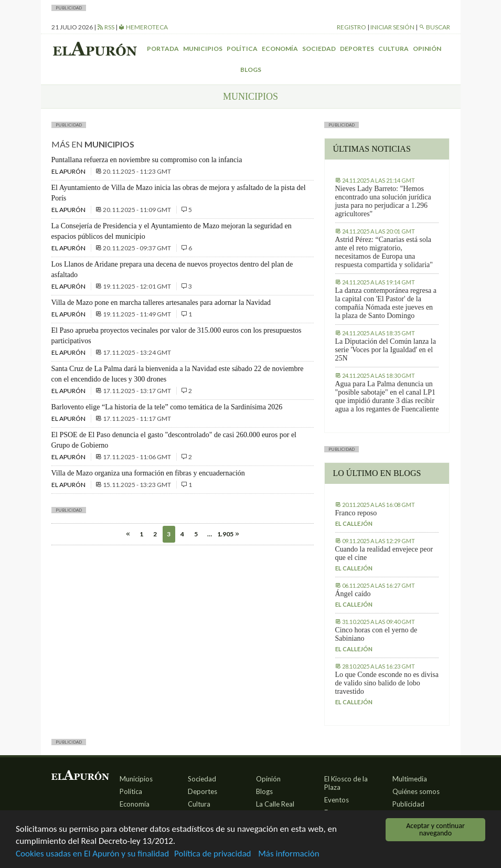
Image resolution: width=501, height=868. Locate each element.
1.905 (223, 534)
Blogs (251, 70)
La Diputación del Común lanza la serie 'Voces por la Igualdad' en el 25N (386, 350)
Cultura (393, 49)
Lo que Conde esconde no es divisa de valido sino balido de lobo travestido (387, 683)
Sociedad (319, 49)
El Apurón (69, 171)
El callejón (354, 523)
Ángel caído (353, 594)
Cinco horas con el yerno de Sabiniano (376, 634)
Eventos (337, 800)
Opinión (427, 49)
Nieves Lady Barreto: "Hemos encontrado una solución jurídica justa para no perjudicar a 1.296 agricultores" (383, 201)
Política (242, 49)
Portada (163, 49)
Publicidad (408, 804)
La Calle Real (275, 804)
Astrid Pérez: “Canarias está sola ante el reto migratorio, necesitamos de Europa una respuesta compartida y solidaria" (384, 252)
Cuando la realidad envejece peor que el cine (384, 553)
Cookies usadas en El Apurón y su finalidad (92, 854)
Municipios (203, 49)
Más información (289, 854)
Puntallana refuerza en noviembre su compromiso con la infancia (147, 160)
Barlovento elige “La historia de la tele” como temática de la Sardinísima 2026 (167, 407)
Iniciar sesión (392, 27)
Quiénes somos (416, 791)
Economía (280, 49)
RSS (106, 27)
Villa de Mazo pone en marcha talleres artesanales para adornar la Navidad (161, 303)
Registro (351, 27)
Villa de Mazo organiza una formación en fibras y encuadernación (148, 473)
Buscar (434, 27)
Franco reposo (356, 513)
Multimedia (410, 779)
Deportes (357, 49)
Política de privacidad (212, 854)
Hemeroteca (143, 27)
